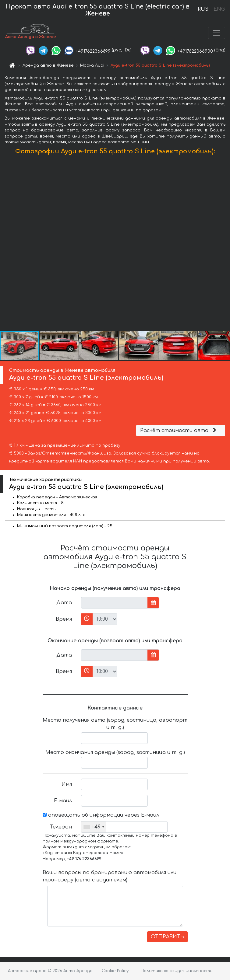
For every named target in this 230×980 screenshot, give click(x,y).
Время (64, 619)
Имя (67, 784)
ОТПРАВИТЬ (167, 937)
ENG (219, 9)
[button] (225, 244)
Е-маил (63, 801)
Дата (64, 603)
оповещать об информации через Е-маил (101, 815)
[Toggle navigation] (217, 33)
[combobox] (94, 827)
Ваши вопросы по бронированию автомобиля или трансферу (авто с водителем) (110, 876)
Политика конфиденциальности (177, 971)
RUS (203, 9)
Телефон (61, 827)
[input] (114, 603)
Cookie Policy (115, 971)
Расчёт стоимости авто (179, 431)
